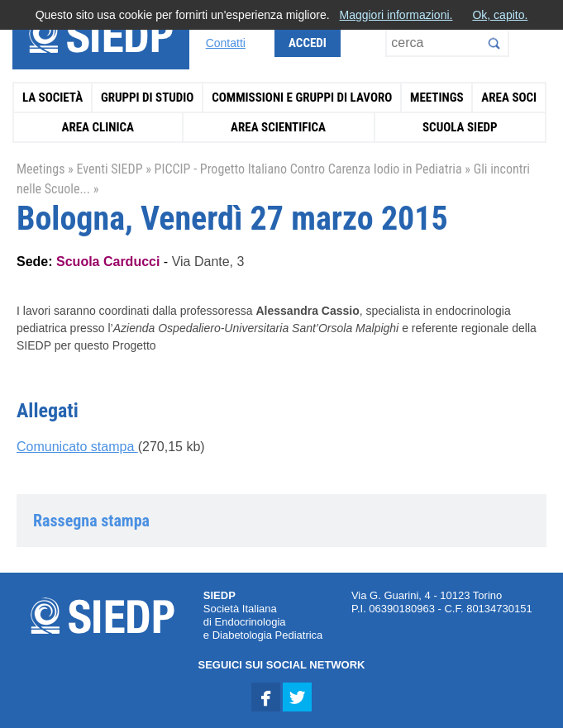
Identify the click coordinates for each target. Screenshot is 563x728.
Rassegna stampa (91, 521)
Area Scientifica (278, 127)
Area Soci (509, 98)
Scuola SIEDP (460, 127)
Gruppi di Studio (148, 98)
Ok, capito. (500, 15)
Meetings (437, 98)
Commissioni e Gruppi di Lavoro (302, 98)
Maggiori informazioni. (396, 15)
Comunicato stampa (77, 447)
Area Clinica (98, 127)
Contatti (226, 43)
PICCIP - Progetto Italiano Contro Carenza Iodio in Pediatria (308, 169)
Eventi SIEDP (109, 169)
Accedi (308, 43)
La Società (52, 98)
